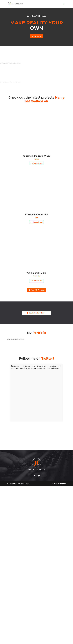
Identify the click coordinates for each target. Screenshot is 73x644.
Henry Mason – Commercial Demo (14, 64)
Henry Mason (3, 64)
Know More (36, 36)
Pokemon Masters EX (36, 215)
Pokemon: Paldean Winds (36, 156)
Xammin (63, 485)
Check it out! (38, 164)
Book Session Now (36, 314)
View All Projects (38, 291)
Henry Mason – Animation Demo (13, 82)
